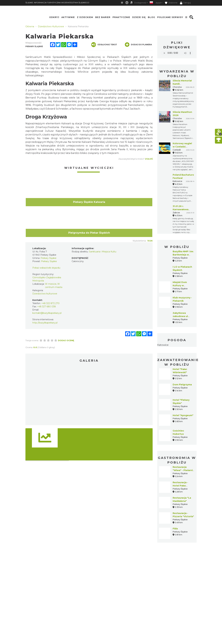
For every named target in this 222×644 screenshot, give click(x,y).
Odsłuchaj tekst (104, 45)
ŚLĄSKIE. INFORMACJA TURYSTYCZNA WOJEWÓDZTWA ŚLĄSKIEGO (57, 3)
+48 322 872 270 (50, 303)
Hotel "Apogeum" (183, 415)
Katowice (163, 345)
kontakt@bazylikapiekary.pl (47, 313)
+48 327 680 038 (46, 307)
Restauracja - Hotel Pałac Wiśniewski (180, 486)
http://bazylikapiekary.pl (45, 323)
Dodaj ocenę (66, 340)
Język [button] (158, 3)
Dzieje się (139, 17)
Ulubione (171, 3)
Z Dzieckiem (85, 17)
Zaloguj (185, 3)
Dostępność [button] (140, 3)
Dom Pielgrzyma (182, 385)
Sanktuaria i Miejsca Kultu (103, 252)
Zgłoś (149, 159)
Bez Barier (103, 17)
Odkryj (54, 17)
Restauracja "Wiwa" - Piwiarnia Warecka (183, 470)
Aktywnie (68, 17)
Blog (151, 17)
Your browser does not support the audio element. (177, 53)
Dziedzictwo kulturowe (45, 294)
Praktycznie (121, 17)
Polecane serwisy (170, 17)
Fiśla (175, 529)
